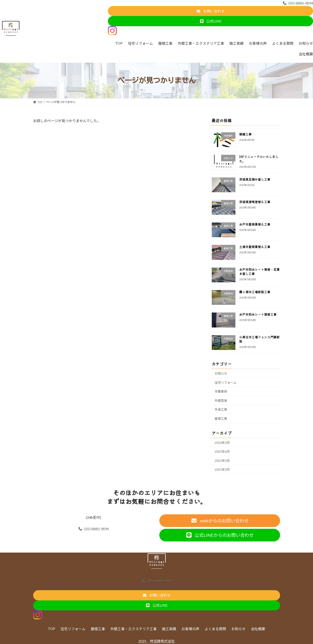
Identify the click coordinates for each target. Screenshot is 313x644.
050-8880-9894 (298, 3)
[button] (210, 11)
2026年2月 (222, 442)
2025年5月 (222, 460)
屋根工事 (221, 418)
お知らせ (221, 373)
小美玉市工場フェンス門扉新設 (259, 339)
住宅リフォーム (226, 382)
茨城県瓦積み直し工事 (254, 179)
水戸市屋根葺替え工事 (254, 224)
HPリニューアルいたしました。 (258, 159)
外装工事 (221, 409)
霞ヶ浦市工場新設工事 (254, 292)
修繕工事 (245, 134)
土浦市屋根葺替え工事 (254, 247)
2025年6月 (222, 451)
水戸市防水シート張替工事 (258, 314)
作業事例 (221, 391)
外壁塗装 (221, 400)
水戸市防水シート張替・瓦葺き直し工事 (259, 271)
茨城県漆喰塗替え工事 (254, 202)
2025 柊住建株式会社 (157, 641)
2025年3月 (222, 469)
